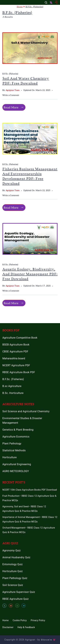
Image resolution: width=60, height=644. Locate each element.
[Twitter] (4, 606)
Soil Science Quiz (13, 585)
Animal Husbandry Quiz (16, 557)
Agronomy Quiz (12, 550)
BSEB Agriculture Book (16, 345)
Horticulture (10, 457)
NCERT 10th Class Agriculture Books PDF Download (30, 490)
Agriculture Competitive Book (20, 338)
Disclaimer (8, 627)
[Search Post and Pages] (46, 2)
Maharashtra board (14, 358)
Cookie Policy (20, 620)
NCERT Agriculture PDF (16, 365)
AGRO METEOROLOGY (16, 471)
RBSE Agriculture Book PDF (19, 372)
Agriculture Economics (16, 437)
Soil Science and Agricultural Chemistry (26, 411)
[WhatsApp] (17, 606)
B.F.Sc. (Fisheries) (10, 74)
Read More (11, 108)
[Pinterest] (11, 606)
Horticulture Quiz (13, 571)
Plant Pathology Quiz (15, 578)
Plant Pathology (12, 444)
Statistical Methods (14, 450)
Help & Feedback (26, 627)
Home (6, 620)
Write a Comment (11, 95)
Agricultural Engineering (17, 464)
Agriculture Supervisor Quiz (19, 592)
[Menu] (56, 2)
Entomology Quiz (12, 564)
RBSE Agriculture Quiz (16, 599)
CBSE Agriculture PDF (15, 352)
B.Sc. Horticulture (13, 393)
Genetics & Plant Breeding (18, 430)
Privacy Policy (38, 620)
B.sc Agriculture (12, 386)
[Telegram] (24, 606)
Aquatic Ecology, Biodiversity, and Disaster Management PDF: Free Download (30, 274)
